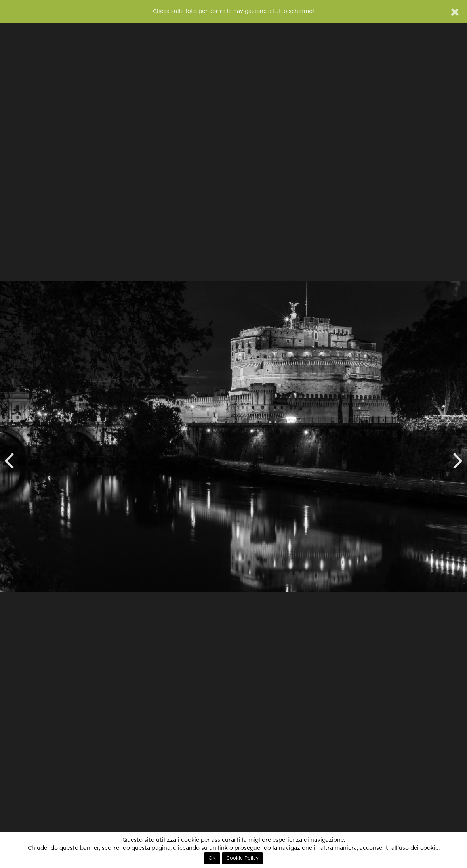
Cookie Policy (242, 858)
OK (212, 858)
